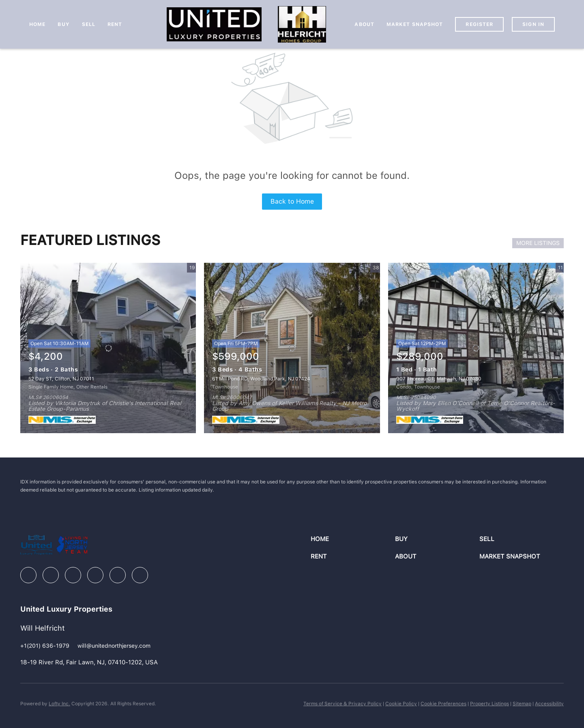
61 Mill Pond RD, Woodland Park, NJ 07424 (261, 379)
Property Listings (490, 704)
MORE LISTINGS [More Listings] (538, 243)
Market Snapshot (415, 24)
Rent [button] (115, 24)
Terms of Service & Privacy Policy (342, 704)
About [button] (364, 24)
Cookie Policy (401, 704)
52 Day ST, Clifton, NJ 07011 (61, 379)
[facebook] (28, 575)
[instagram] (95, 575)
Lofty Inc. (59, 704)
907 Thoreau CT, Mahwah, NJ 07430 (439, 379)
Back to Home (292, 201)
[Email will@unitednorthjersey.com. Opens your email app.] (114, 646)
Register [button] (479, 24)
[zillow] (73, 575)
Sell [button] (89, 24)
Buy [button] (63, 24)
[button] (353, 539)
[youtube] (118, 575)
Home (37, 24)
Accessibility (549, 704)
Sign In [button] (533, 24)
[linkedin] (51, 575)
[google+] (140, 575)
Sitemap (522, 704)
